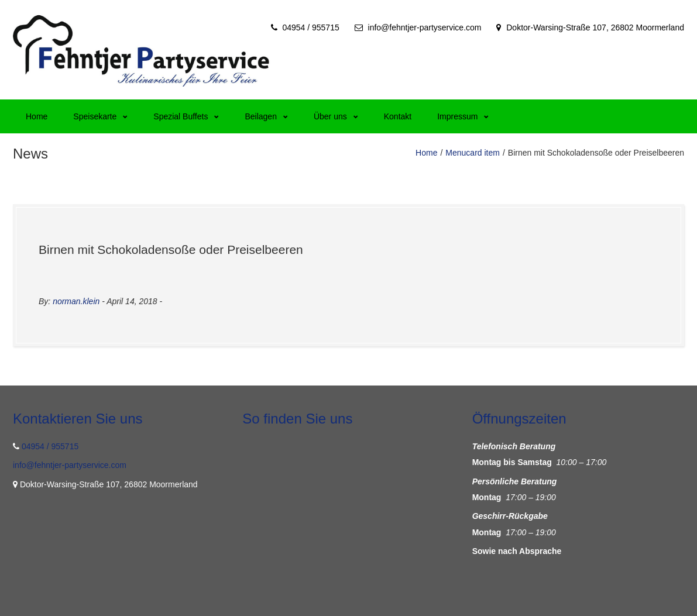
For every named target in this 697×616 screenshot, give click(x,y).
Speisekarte (100, 116)
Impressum (463, 116)
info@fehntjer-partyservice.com (425, 27)
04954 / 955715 (310, 27)
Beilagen (266, 116)
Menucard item (473, 153)
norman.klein (76, 301)
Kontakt (398, 116)
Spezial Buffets (186, 116)
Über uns (336, 116)
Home (37, 116)
